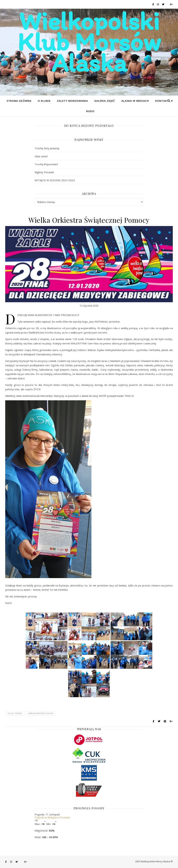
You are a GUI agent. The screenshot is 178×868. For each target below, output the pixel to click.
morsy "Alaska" (15, 713)
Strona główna (19, 101)
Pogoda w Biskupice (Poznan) (52, 817)
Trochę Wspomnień (46, 164)
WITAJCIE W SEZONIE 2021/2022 (55, 180)
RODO (90, 111)
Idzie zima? (41, 156)
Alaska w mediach (135, 101)
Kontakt (162, 101)
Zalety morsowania (72, 101)
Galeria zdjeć (105, 101)
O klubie (44, 101)
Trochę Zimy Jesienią (47, 148)
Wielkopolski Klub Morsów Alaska (89, 42)
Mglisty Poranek (44, 172)
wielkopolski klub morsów (41, 713)
